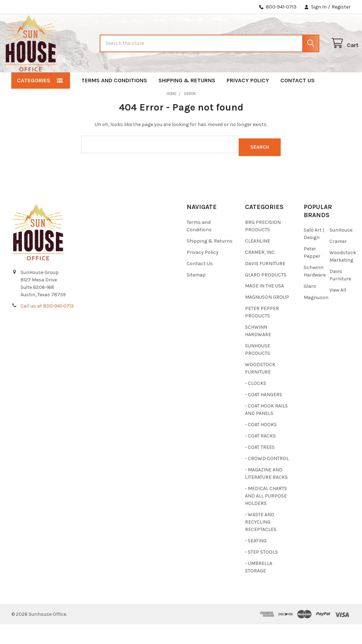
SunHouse (341, 250)
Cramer (338, 261)
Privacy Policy (248, 103)
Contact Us (297, 103)
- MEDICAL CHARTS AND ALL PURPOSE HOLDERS (266, 516)
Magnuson (316, 317)
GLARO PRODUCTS (266, 294)
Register (341, 7)
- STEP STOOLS (261, 572)
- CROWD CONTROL (267, 478)
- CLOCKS (256, 403)
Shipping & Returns (187, 103)
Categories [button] (34, 103)
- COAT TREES (260, 467)
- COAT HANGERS (264, 414)
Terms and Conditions (114, 103)
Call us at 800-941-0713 (47, 326)
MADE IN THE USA (264, 306)
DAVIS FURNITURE (265, 283)
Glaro (310, 306)
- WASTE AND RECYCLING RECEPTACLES (261, 542)
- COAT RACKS (260, 456)
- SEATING (256, 560)
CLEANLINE (258, 260)
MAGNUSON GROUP (267, 317)
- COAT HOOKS (261, 444)
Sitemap (196, 294)
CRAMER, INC (260, 272)
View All (338, 310)
